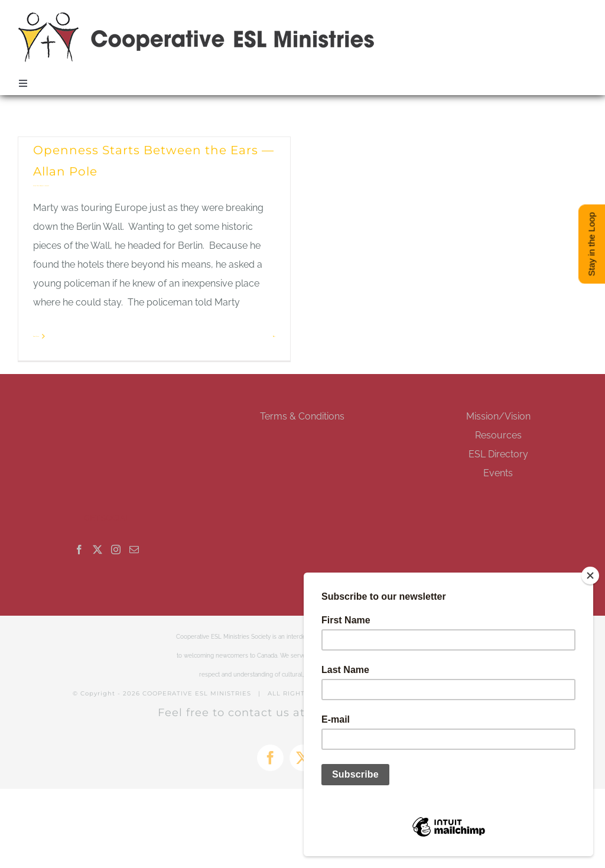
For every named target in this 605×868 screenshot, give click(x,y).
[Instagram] (116, 550)
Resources (498, 435)
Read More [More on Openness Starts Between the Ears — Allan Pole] (36, 336)
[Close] (590, 576)
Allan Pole (36, 186)
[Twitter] (97, 550)
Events (498, 473)
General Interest (44, 186)
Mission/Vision (498, 416)
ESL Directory (498, 454)
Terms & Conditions (302, 416)
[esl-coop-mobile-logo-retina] (197, 16)
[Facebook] (79, 550)
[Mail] (134, 550)
